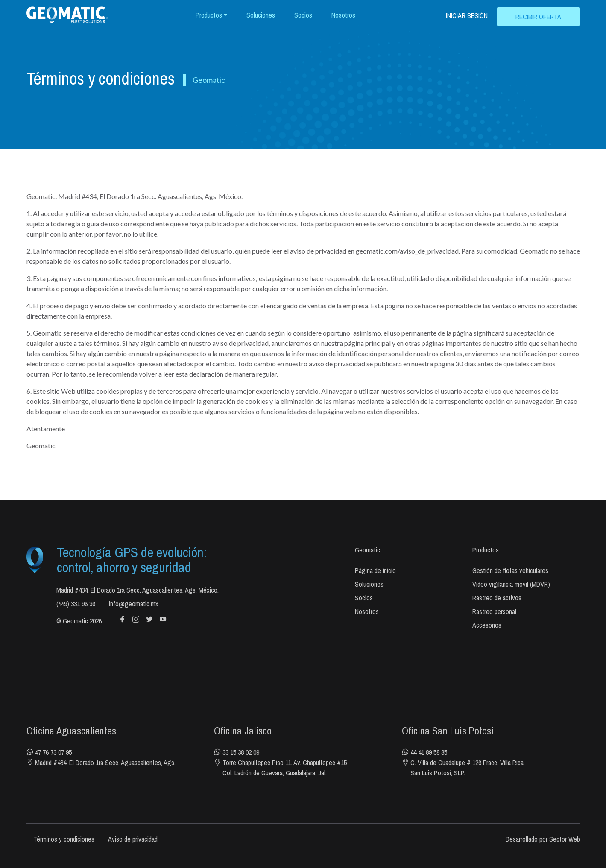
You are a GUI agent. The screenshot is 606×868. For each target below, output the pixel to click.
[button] (212, 15)
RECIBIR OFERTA (538, 17)
